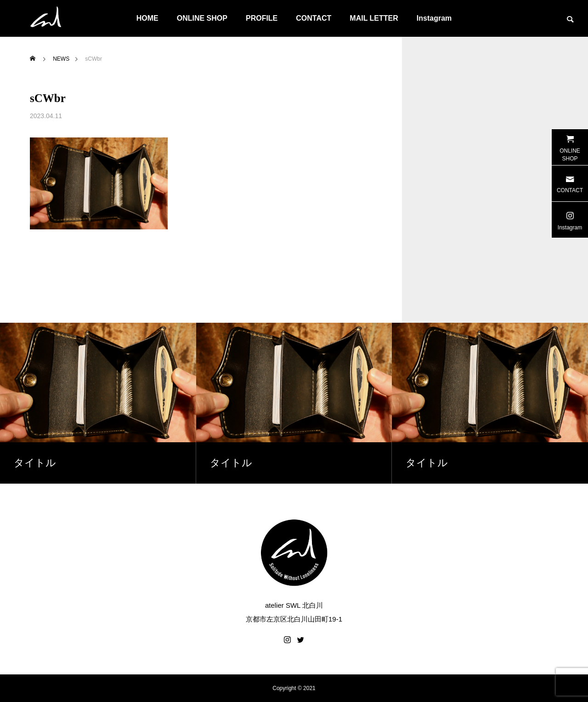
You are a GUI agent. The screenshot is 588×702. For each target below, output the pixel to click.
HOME (147, 18)
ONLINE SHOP (202, 18)
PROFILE (262, 18)
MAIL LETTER (374, 18)
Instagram (434, 18)
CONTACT (314, 18)
